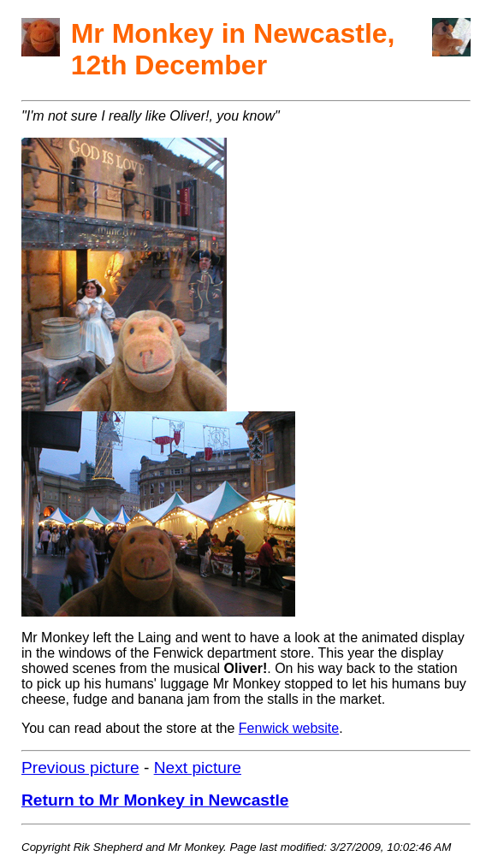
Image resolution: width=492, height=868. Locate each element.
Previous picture (80, 768)
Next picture (198, 768)
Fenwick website (289, 728)
